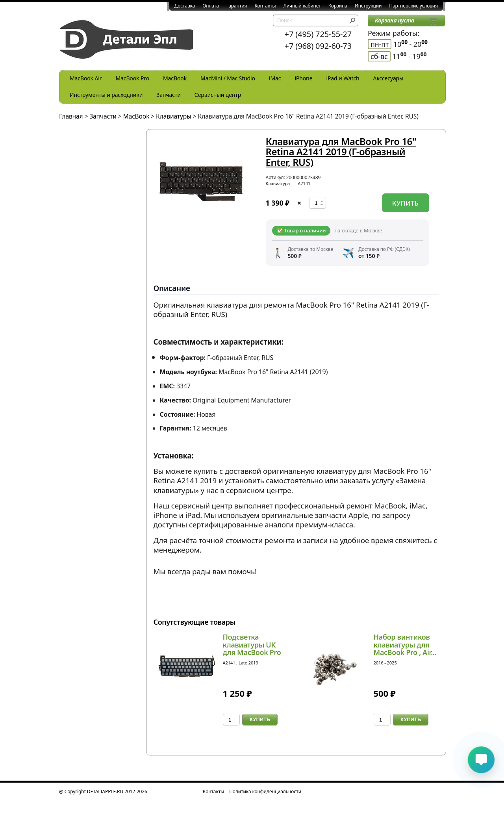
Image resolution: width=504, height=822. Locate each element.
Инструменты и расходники (106, 95)
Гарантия (237, 6)
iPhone (303, 78)
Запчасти (169, 95)
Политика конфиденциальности (265, 791)
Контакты (265, 6)
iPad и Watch (343, 78)
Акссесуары (388, 78)
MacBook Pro (132, 78)
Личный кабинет (302, 6)
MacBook (175, 78)
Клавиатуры (174, 116)
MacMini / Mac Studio (228, 78)
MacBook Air (86, 78)
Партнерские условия (413, 6)
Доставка (185, 6)
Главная (71, 116)
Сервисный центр (218, 95)
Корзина (338, 6)
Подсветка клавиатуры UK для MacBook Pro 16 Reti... (252, 649)
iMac (275, 78)
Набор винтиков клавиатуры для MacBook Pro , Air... (405, 645)
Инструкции (368, 6)
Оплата (211, 6)
